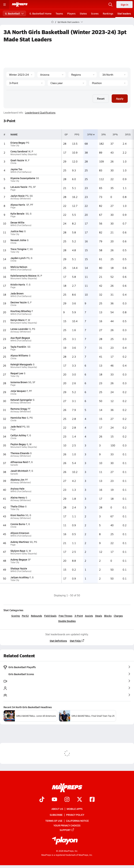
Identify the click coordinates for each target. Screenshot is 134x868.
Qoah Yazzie (17, 160)
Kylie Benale (18, 214)
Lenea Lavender (19, 329)
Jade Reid (16, 426)
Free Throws (66, 616)
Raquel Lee (17, 373)
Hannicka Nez (18, 418)
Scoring (16, 616)
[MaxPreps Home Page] (52, 22)
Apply (120, 98)
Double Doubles (67, 621)
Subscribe (56, 815)
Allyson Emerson (20, 533)
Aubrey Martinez (20, 542)
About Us (57, 809)
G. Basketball (14, 13)
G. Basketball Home (40, 13)
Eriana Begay (18, 143)
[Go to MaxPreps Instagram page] (67, 800)
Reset (101, 98)
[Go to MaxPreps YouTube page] (54, 800)
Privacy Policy (75, 815)
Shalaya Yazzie (19, 568)
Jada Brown (17, 293)
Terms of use (54, 821)
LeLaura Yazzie (19, 187)
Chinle (13, 163)
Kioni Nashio (18, 515)
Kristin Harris (18, 284)
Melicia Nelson (19, 267)
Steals (99, 616)
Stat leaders (124, 13)
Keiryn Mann (18, 320)
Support (67, 830)
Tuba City (15, 145)
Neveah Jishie (18, 240)
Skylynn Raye (18, 551)
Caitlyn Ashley (18, 435)
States (83, 13)
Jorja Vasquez (18, 391)
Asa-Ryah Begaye (20, 338)
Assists (89, 616)
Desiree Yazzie (19, 302)
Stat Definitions (58, 641)
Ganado (14, 465)
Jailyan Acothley (20, 577)
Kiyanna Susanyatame (23, 178)
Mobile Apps (75, 809)
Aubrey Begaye (19, 559)
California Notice (77, 821)
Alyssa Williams (19, 355)
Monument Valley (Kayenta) (24, 154)
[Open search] (110, 5)
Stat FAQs (77, 641)
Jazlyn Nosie (18, 196)
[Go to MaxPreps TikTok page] (42, 800)
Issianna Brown (19, 382)
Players (71, 13)
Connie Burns (18, 524)
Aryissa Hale (17, 489)
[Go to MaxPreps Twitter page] (80, 800)
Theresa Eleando (20, 453)
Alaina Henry (18, 497)
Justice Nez (17, 231)
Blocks (108, 616)
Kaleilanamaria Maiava (23, 276)
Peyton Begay (18, 444)
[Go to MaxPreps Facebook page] (92, 800)
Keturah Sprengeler (21, 400)
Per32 (25, 616)
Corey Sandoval (19, 151)
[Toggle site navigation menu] (5, 5)
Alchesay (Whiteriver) (21, 199)
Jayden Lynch (18, 258)
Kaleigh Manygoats (21, 364)
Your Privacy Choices (67, 825)
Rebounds (36, 616)
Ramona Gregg (19, 409)
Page (13, 190)
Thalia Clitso (17, 506)
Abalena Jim (17, 480)
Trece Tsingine (18, 249)
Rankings (108, 13)
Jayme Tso (16, 169)
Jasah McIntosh (19, 471)
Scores (95, 13)
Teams (59, 13)
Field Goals (50, 616)
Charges (118, 616)
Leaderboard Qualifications (40, 113)
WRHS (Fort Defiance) (21, 172)
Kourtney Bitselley (21, 311)
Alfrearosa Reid (19, 462)
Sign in (124, 5)
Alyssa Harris (18, 205)
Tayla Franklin (19, 347)
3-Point (79, 616)
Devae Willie (17, 222)
